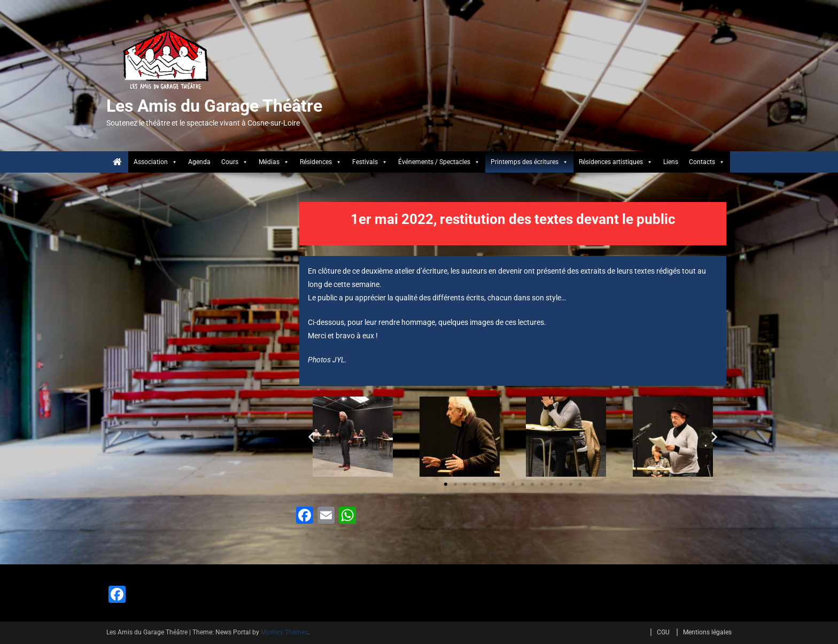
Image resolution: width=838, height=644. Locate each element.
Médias (274, 162)
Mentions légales (707, 632)
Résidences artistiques (616, 162)
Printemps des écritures (529, 162)
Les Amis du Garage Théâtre (214, 106)
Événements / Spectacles (439, 162)
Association (156, 162)
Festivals (370, 162)
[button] (311, 437)
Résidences (321, 162)
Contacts (707, 162)
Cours (235, 162)
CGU (663, 632)
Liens (671, 162)
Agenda (199, 162)
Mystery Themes (284, 632)
